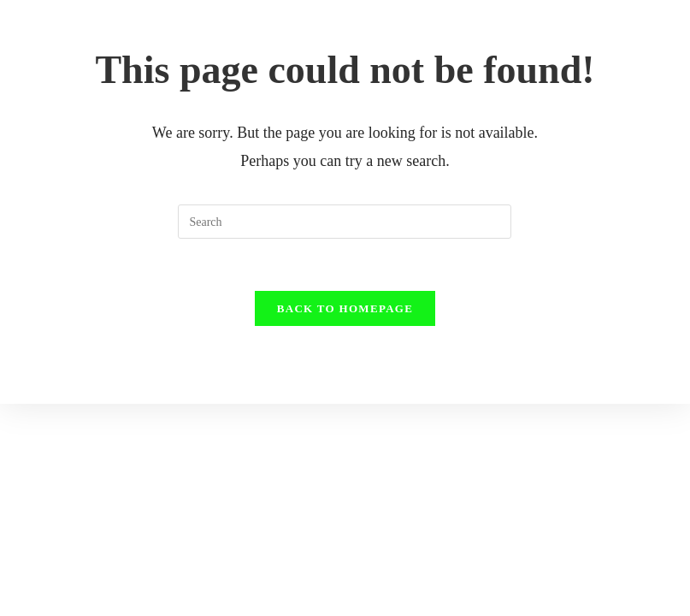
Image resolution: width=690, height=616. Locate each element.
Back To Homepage (345, 308)
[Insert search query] (345, 222)
